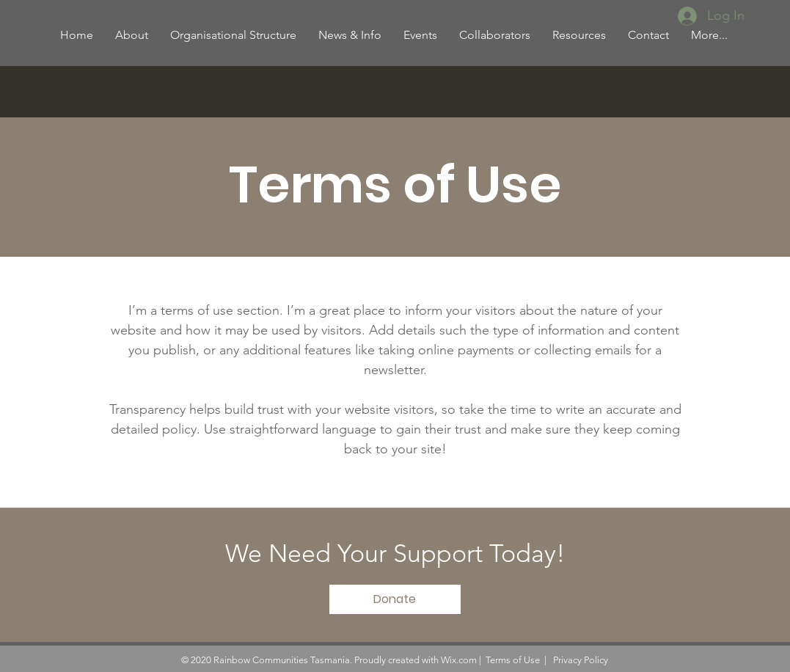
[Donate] (395, 599)
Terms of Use (513, 660)
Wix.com (459, 660)
